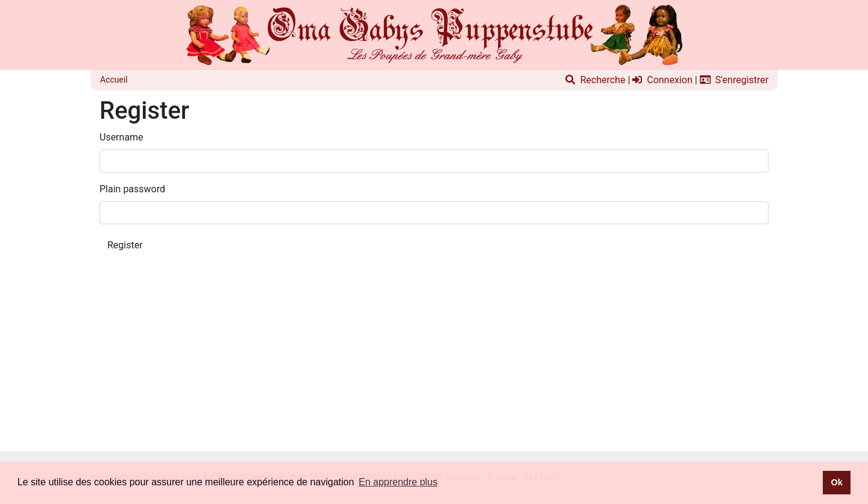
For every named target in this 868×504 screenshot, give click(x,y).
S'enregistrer (734, 80)
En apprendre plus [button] (398, 482)
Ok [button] (836, 482)
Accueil (114, 80)
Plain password (132, 189)
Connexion (662, 80)
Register (125, 245)
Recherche (595, 80)
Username (121, 137)
